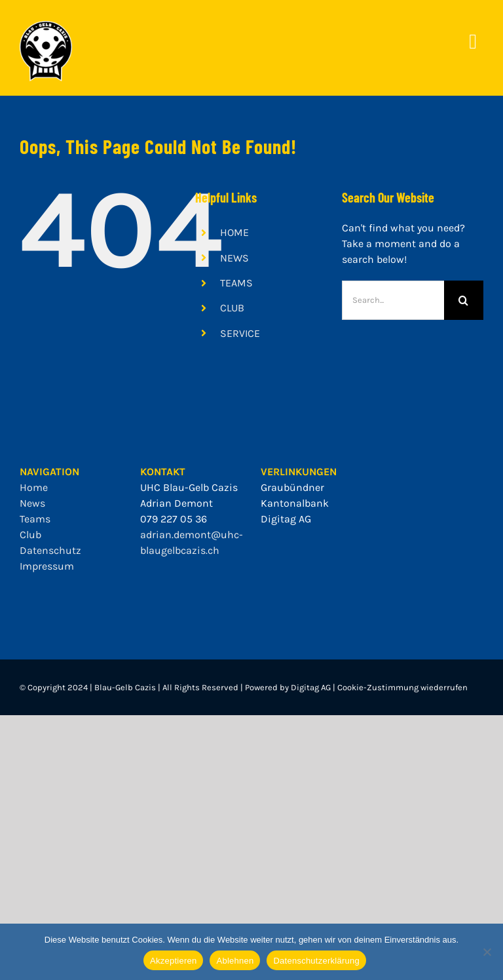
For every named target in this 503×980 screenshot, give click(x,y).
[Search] (464, 300)
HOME (234, 232)
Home (34, 487)
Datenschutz (50, 550)
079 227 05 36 (174, 519)
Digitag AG (286, 519)
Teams (35, 519)
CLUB (232, 308)
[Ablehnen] (487, 952)
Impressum (47, 566)
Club (30, 535)
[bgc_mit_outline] (46, 26)
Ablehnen (235, 961)
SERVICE (240, 333)
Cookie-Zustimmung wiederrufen (402, 687)
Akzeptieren (173, 961)
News (32, 503)
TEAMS (236, 283)
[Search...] (393, 300)
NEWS (234, 258)
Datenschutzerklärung (316, 961)
